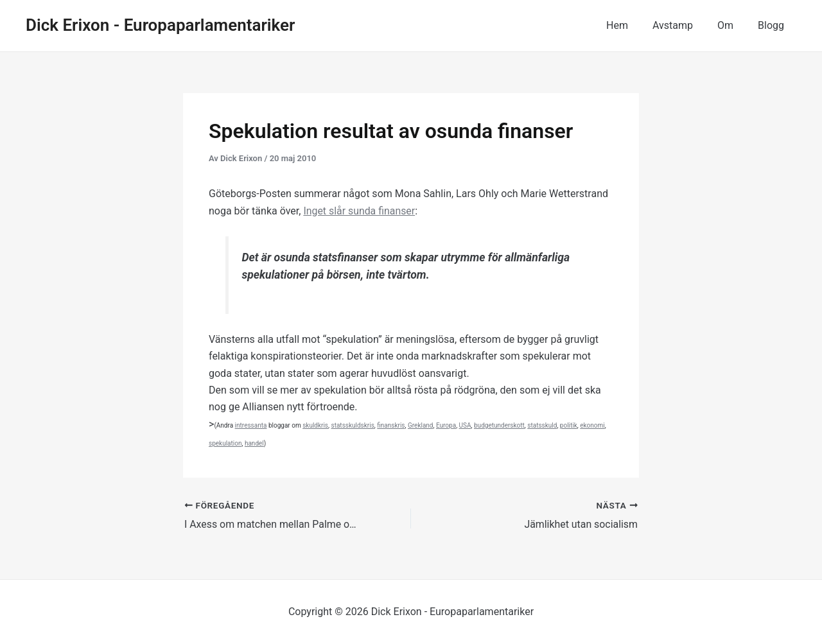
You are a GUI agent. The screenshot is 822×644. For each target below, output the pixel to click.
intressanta (251, 425)
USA (465, 425)
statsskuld (542, 425)
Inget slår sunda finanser (359, 211)
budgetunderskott (499, 425)
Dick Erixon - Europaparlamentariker (160, 25)
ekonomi (592, 425)
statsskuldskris (353, 425)
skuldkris (315, 425)
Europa (446, 425)
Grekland (421, 425)
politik (569, 425)
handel (254, 443)
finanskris (391, 425)
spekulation (225, 443)
